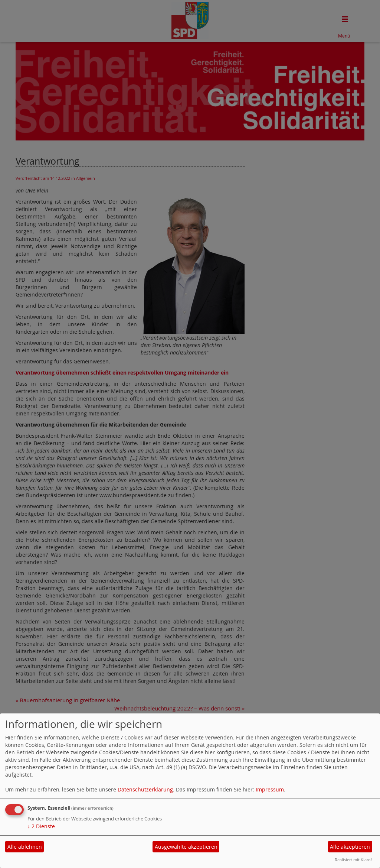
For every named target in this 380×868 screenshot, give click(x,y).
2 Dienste (41, 826)
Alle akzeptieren (350, 847)
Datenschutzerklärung (145, 789)
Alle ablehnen (25, 847)
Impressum (270, 789)
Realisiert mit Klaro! (353, 860)
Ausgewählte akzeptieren (186, 847)
